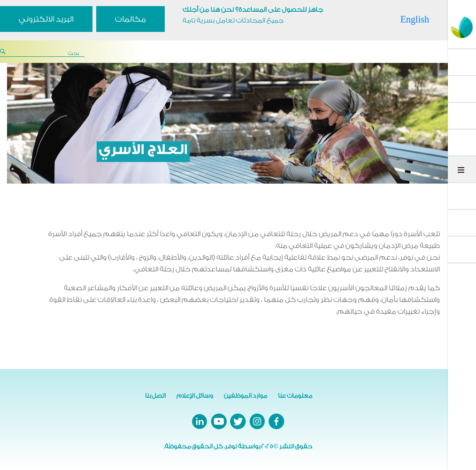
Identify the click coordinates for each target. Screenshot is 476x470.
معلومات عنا (295, 396)
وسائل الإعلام (195, 396)
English (415, 19)
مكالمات (131, 19)
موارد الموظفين (246, 396)
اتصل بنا (155, 396)
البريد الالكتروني (46, 19)
